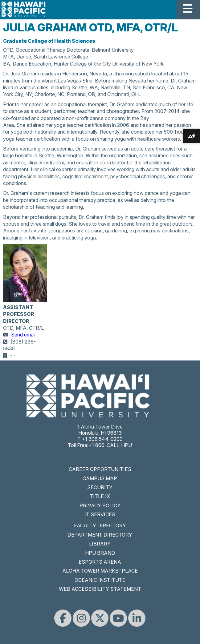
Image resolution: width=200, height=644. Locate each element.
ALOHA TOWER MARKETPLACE (100, 571)
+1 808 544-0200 (102, 439)
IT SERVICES (100, 514)
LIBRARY (100, 544)
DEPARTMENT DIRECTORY (100, 535)
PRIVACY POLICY (100, 505)
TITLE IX (100, 496)
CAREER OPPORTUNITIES (100, 469)
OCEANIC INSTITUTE (100, 580)
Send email (23, 335)
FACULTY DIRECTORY (100, 525)
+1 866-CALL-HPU (110, 445)
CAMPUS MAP (100, 478)
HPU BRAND (100, 553)
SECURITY (100, 487)
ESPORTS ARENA (100, 562)
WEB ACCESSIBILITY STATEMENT (100, 589)
